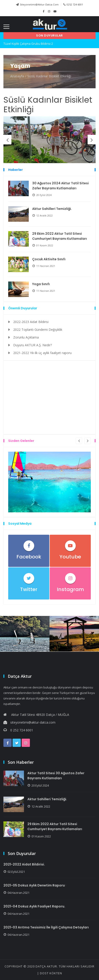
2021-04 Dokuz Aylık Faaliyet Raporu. (34, 906)
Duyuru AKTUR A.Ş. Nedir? (33, 345)
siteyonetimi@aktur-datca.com (37, 5)
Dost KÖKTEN (51, 973)
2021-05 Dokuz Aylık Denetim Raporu (34, 885)
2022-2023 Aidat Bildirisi (31, 322)
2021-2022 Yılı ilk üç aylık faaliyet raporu (42, 353)
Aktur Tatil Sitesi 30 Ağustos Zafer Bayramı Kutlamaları (56, 776)
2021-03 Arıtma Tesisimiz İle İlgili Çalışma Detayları (46, 927)
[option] (49, 140)
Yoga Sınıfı (41, 284)
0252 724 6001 (73, 5)
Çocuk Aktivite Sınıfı (49, 259)
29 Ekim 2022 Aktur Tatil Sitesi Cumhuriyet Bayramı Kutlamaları (60, 236)
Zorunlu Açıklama (26, 337)
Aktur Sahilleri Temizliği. (52, 209)
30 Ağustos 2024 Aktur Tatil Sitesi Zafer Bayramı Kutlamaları (60, 186)
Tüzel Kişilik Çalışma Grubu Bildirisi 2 (28, 44)
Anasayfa (17, 76)
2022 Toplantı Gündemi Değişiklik (38, 330)
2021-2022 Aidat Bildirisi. (24, 864)
